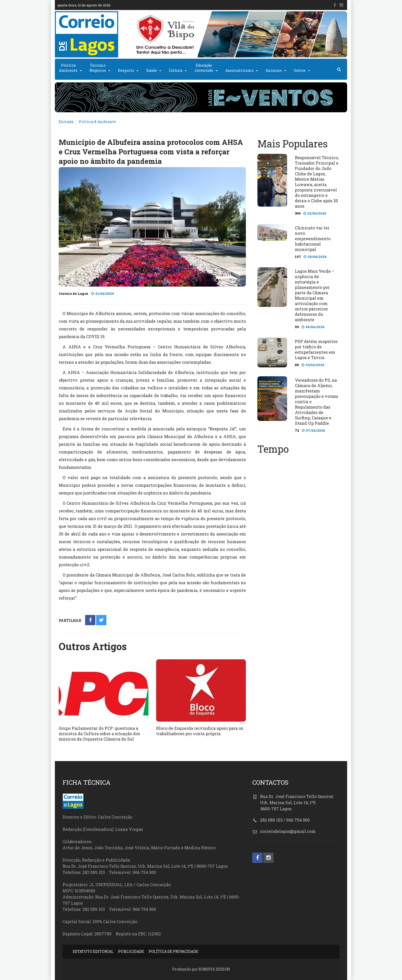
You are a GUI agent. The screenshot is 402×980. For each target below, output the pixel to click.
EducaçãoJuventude (204, 68)
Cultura (176, 70)
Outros (300, 70)
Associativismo (239, 70)
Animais (274, 70)
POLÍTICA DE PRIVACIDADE (173, 951)
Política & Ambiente (97, 122)
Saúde (152, 70)
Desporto (126, 70)
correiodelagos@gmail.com (288, 831)
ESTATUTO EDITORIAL (93, 951)
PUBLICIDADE (131, 951)
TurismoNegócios (98, 68)
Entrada (66, 122)
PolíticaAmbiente (68, 68)
